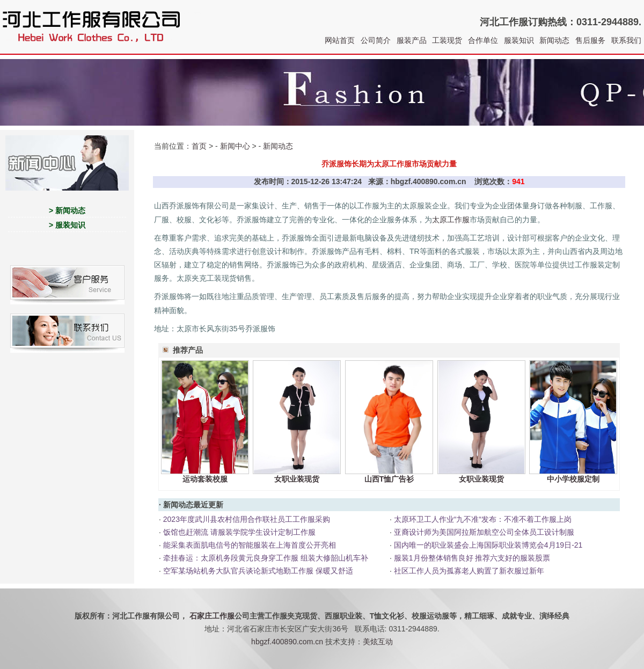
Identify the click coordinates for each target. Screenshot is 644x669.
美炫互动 (378, 642)
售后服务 (590, 40)
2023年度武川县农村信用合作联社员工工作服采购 (247, 519)
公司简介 (376, 40)
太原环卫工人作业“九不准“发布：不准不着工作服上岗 (483, 519)
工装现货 (447, 40)
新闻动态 (554, 40)
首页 (199, 146)
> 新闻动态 (67, 210)
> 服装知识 (67, 225)
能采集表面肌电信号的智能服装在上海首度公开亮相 (250, 545)
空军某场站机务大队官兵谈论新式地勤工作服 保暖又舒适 (258, 571)
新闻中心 (235, 146)
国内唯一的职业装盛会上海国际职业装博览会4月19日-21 (488, 545)
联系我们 (626, 40)
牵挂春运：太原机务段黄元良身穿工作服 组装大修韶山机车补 (266, 558)
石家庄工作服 (212, 616)
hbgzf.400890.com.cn (287, 642)
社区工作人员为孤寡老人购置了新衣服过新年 (469, 571)
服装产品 (412, 40)
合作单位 (483, 40)
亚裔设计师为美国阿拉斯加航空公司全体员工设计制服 (484, 532)
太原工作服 (451, 220)
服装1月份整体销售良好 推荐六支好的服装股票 (472, 558)
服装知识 (519, 40)
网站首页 (340, 40)
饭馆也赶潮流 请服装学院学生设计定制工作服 (239, 532)
